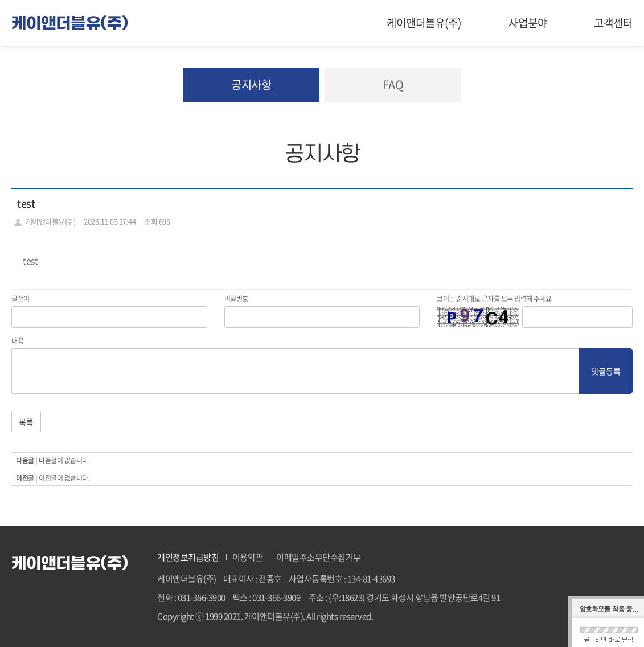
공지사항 (251, 85)
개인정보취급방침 (188, 557)
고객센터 (613, 23)
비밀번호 (236, 299)
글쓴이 (20, 299)
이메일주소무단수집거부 (319, 557)
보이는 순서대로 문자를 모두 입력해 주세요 (494, 299)
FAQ (393, 85)
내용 (17, 341)
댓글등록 (606, 371)
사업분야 (528, 23)
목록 (26, 422)
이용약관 (248, 557)
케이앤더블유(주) (424, 23)
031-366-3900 (202, 597)
